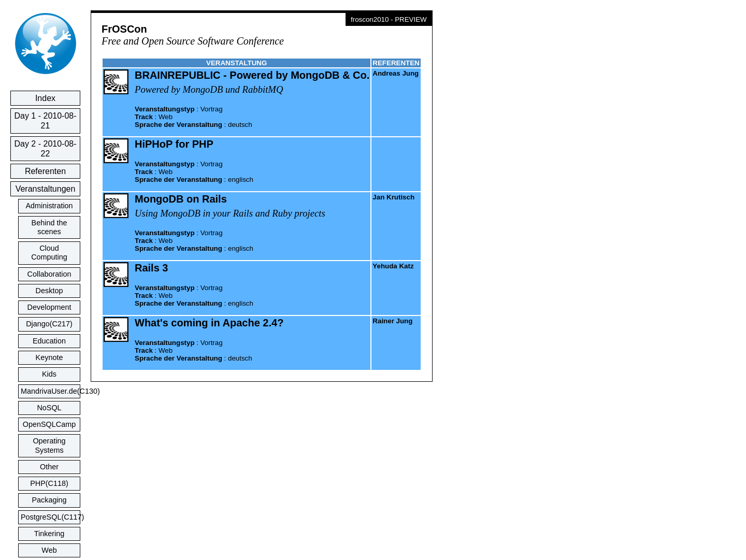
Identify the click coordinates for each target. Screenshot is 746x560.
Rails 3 (151, 268)
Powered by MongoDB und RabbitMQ (209, 89)
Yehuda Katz (393, 266)
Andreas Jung (396, 73)
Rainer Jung (392, 321)
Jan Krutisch (393, 197)
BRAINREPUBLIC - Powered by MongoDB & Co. (252, 75)
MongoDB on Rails (181, 199)
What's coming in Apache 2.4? (209, 323)
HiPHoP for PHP (174, 144)
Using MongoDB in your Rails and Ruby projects (230, 213)
